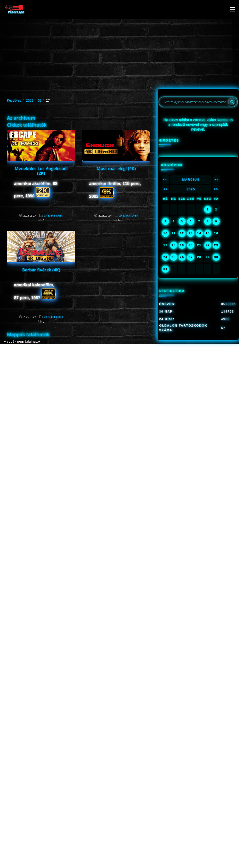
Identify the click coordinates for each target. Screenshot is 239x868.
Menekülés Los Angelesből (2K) (41, 171)
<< (165, 180)
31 (165, 269)
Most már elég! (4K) (116, 168)
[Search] (232, 102)
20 (191, 245)
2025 (30, 100)
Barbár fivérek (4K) (41, 270)
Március (191, 180)
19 (182, 245)
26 (182, 257)
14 (199, 233)
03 (40, 100)
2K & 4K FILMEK (54, 215)
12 (182, 233)
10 (165, 233)
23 (216, 245)
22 (208, 245)
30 (216, 257)
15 (208, 233)
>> (216, 180)
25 (174, 257)
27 (191, 257)
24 (165, 257)
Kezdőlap (14, 100)
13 (191, 233)
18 (174, 245)
